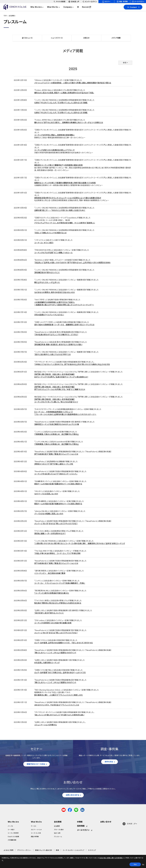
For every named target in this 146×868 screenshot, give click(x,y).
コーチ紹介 (11, 830)
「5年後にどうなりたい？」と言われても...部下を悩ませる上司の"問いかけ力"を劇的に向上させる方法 (72, 364)
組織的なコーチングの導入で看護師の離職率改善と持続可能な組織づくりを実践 (65, 183)
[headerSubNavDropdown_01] (59, 2)
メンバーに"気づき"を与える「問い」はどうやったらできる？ (56, 524)
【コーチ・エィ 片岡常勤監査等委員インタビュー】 (53, 412)
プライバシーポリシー (24, 851)
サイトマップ (92, 851)
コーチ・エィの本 (36, 834)
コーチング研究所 (13, 834)
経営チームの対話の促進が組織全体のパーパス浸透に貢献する (58, 484)
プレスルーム (58, 837)
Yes (135, 864)
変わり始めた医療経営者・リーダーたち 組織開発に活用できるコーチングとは (64, 325)
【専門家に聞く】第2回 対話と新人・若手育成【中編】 (54, 387)
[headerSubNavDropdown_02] (74, 2)
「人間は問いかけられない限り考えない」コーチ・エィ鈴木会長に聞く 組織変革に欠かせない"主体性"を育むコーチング (80, 544)
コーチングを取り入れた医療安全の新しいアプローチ (55, 150)
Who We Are (13, 822)
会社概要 (57, 827)
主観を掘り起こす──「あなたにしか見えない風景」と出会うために (60, 210)
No (143, 864)
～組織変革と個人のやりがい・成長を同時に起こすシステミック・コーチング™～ (64, 305)
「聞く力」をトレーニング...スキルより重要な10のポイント (55, 653)
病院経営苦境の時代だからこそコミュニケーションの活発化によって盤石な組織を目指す (68, 198)
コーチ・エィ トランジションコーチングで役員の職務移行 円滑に (60, 583)
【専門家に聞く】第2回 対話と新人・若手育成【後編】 (54, 374)
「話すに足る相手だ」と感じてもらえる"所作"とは (53, 355)
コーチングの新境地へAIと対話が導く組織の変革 (53, 623)
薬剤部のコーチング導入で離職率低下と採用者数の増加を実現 (58, 165)
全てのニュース (27, 38)
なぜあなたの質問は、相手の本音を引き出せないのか (55, 292)
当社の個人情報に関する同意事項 (111, 858)
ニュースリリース (57, 38)
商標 (57, 851)
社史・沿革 (57, 834)
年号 (125, 63)
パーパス (10, 827)
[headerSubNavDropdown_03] (89, 2)
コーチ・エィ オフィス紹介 (44, 243)
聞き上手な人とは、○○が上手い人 (47, 282)
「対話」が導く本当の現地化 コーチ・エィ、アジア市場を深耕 (57, 553)
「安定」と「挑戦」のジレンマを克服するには (50, 233)
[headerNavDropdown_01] (38, 7)
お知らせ (86, 38)
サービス (34, 827)
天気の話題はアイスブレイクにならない (49, 315)
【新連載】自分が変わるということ (47, 273)
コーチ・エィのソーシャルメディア (74, 851)
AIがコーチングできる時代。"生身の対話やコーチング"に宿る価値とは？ (61, 377)
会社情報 (12, 16)
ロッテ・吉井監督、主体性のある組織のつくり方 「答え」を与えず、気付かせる (64, 643)
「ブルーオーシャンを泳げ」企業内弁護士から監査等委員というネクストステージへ (65, 414)
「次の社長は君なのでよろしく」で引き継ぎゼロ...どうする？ (56, 335)
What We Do (36, 822)
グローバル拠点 (59, 830)
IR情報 (80, 822)
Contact (132, 7)
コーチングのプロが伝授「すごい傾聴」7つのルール (53, 253)
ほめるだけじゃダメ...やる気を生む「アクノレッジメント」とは (57, 705)
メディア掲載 (116, 38)
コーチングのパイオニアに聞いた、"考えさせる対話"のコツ (56, 402)
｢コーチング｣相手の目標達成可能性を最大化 (52, 593)
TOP (5, 16)
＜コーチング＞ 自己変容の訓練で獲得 (50, 573)
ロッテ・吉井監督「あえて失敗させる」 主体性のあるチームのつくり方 (60, 673)
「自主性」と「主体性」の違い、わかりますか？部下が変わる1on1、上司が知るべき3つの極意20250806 (72, 263)
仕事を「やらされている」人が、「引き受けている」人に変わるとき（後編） (61, 103)
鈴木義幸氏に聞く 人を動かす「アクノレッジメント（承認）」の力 (59, 695)
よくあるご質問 (8, 851)
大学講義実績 (12, 840)
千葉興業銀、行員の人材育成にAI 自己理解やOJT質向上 (57, 434)
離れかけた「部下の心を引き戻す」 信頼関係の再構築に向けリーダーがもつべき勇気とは (69, 123)
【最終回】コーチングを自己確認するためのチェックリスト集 (57, 424)
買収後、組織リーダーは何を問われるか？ (50, 534)
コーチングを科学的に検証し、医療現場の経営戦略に (55, 135)
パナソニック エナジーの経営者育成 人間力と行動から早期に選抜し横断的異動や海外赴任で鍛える (73, 83)
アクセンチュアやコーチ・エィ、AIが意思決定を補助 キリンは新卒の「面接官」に (65, 223)
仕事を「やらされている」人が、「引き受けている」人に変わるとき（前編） (61, 113)
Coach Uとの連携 (13, 837)
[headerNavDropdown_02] (55, 7)
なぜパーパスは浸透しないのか (46, 494)
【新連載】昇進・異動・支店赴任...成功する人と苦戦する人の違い (58, 345)
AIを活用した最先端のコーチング (47, 663)
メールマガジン (83, 831)
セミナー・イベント (36, 830)
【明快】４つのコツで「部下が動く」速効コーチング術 (54, 464)
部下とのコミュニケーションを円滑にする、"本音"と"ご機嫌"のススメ (60, 389)
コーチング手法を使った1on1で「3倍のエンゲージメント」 (56, 474)
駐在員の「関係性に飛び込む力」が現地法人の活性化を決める (58, 603)
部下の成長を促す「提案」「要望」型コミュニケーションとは (56, 454)
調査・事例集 (35, 837)
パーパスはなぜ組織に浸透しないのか (49, 514)
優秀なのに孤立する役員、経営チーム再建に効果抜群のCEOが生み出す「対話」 (64, 93)
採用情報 (81, 826)
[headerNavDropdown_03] (70, 7)
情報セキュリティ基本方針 (44, 851)
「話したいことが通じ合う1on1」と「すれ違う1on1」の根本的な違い (59, 715)
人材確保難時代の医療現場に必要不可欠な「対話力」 (55, 302)
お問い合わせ (106, 822)
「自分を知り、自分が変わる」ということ (49, 613)
